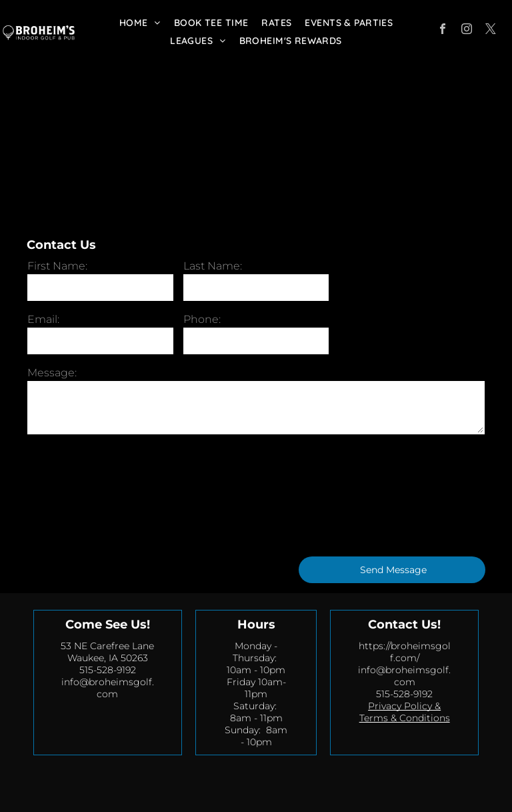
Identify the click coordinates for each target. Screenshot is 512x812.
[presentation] (82, 494)
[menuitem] (140, 23)
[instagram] (467, 30)
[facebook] (443, 30)
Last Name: (213, 266)
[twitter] (491, 30)
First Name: (57, 266)
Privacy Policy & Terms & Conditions (405, 712)
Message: (52, 373)
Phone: (202, 319)
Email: (43, 319)
